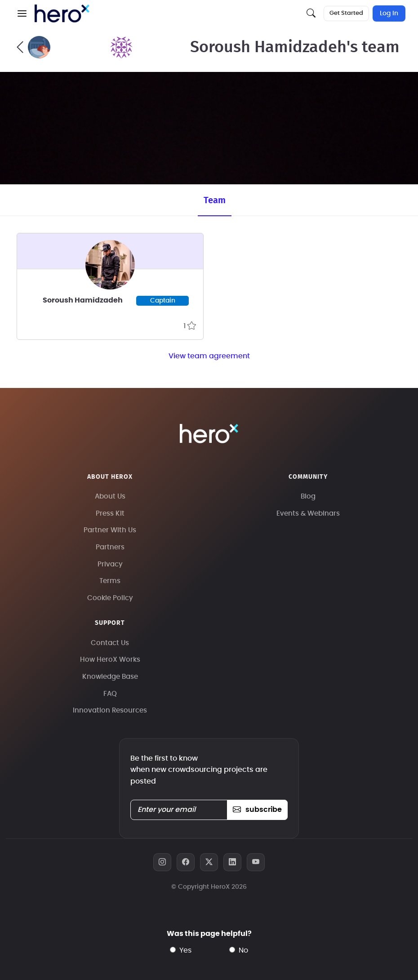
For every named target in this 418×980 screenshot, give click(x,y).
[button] (22, 13)
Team (215, 200)
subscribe (257, 810)
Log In (389, 13)
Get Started (346, 13)
